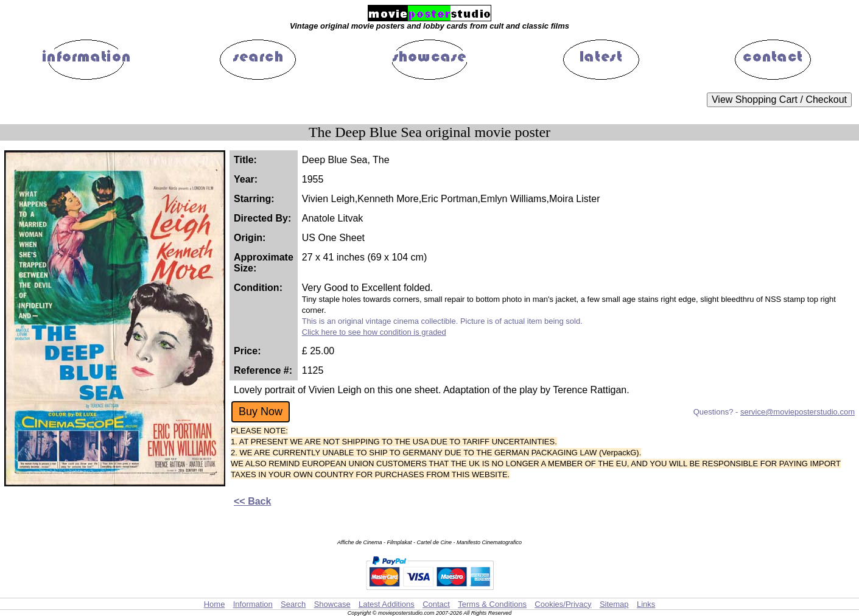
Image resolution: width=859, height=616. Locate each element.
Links (646, 604)
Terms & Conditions (492, 604)
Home (215, 604)
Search (293, 604)
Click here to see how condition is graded (374, 332)
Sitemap (614, 604)
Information (253, 604)
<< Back (252, 501)
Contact (436, 604)
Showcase (332, 604)
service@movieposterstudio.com (798, 412)
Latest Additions (387, 604)
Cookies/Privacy (563, 604)
